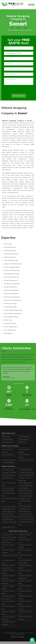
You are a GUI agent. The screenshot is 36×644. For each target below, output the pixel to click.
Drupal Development (11, 287)
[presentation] (18, 90)
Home (12, 28)
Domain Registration (11, 327)
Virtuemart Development (12, 297)
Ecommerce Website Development (7, 451)
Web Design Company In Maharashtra (8, 582)
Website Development (24, 437)
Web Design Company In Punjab (8, 603)
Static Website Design (11, 260)
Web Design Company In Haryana (8, 562)
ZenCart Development (11, 294)
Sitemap (4, 633)
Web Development (10, 247)
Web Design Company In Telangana (8, 613)
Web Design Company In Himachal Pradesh (25, 562)
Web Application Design (12, 274)
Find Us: (14, 637)
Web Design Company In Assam (25, 541)
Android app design (10, 307)
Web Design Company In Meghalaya (8, 587)
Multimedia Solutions (7, 439)
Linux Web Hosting (10, 330)
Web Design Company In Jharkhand (25, 567)
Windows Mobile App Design (13, 310)
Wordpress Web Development (26, 460)
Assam (19, 28)
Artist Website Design (8, 470)
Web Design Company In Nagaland (8, 592)
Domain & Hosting (10, 323)
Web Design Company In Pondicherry (25, 598)
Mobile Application (10, 257)
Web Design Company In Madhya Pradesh (25, 577)
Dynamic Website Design (12, 267)
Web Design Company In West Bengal (8, 623)
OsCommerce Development (13, 300)
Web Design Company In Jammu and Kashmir (8, 567)
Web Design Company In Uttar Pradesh (8, 618)
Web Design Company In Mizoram (25, 587)
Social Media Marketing (11, 317)
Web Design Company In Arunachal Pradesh (8, 541)
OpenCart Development (12, 290)
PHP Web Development (11, 277)
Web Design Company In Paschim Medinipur (8, 598)
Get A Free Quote (19, 96)
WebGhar (23, 634)
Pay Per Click (8, 320)
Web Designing (6, 437)
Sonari (25, 28)
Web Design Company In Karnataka (8, 572)
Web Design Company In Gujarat (25, 556)
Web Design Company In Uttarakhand (25, 618)
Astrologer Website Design (25, 470)
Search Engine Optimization (13, 313)
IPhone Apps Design (10, 303)
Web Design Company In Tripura (25, 613)
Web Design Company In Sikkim (8, 608)
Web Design (8, 244)
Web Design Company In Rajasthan (25, 603)
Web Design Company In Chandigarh (25, 546)
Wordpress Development (12, 284)
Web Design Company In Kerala (25, 572)
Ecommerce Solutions (7, 442)
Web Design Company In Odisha (25, 592)
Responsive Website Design (13, 264)
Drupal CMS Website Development (24, 451)
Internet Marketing (10, 251)
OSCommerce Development (9, 460)
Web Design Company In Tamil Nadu (25, 608)
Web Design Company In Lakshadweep (8, 577)
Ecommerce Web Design (12, 270)
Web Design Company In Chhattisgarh (8, 551)
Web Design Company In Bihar (8, 546)
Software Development (11, 254)
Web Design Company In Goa (9, 555)
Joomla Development (11, 280)
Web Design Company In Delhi (25, 551)
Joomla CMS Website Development (24, 456)
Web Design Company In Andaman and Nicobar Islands (9, 536)
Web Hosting (22, 442)
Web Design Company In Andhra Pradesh (25, 536)
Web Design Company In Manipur (25, 582)
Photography (8, 333)
